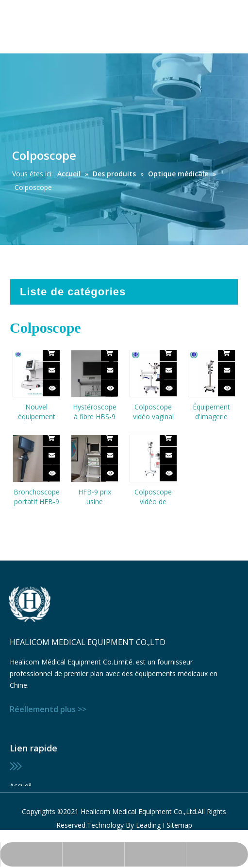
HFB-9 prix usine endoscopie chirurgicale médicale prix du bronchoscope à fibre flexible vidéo (95, 497)
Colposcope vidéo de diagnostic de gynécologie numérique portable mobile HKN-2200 (153, 497)
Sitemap (179, 825)
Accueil (21, 786)
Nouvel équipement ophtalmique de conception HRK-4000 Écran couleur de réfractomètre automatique (36, 412)
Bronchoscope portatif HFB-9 (37, 497)
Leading (148, 825)
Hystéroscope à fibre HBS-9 (95, 412)
